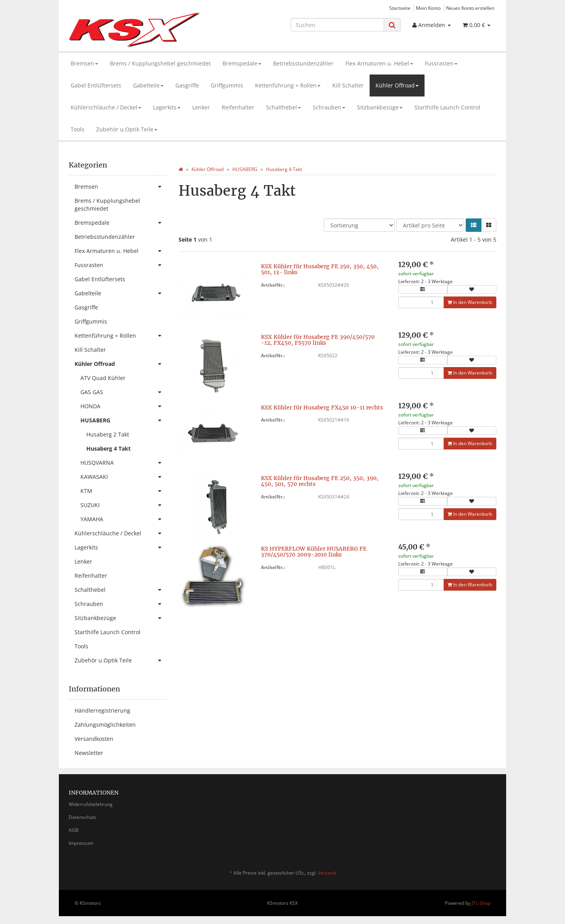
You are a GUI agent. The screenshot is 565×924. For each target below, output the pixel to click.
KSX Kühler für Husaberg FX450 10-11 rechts (322, 407)
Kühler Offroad (397, 85)
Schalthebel (283, 107)
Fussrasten (441, 63)
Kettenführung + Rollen (288, 85)
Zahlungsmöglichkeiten (105, 725)
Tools (77, 129)
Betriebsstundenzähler (303, 63)
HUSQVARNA (124, 463)
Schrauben (329, 107)
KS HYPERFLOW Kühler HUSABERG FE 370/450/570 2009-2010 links (314, 552)
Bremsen (84, 63)
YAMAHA (124, 519)
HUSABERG (124, 420)
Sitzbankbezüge (380, 107)
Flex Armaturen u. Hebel (379, 63)
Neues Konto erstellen (470, 8)
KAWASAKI (124, 477)
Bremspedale (242, 63)
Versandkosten (94, 739)
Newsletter (89, 753)
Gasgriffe (187, 85)
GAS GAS (124, 392)
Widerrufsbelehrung (91, 804)
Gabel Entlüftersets (96, 85)
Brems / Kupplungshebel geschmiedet (160, 63)
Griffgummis (227, 85)
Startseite (400, 8)
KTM (124, 491)
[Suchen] (337, 25)
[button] (474, 225)
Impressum (81, 843)
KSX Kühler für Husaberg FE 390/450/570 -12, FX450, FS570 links (318, 340)
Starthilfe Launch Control (447, 107)
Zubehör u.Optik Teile (127, 129)
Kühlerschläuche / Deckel (106, 107)
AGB (74, 830)
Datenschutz (82, 817)
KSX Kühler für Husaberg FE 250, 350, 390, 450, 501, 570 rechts (320, 481)
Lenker (201, 107)
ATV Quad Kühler (103, 378)
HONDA (124, 406)
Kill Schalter (348, 85)
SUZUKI (124, 505)
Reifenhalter (238, 107)
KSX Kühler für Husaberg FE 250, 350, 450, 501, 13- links (320, 269)
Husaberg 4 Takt (108, 448)
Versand (327, 873)
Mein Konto (428, 8)
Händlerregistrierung (102, 710)
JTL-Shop (481, 903)
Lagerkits (167, 107)
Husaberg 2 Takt (108, 434)
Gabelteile (148, 85)
